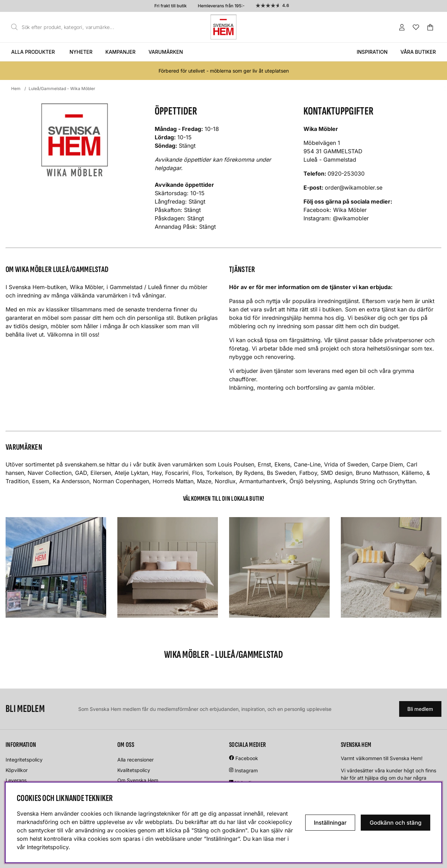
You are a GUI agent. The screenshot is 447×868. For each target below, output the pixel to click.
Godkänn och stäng (395, 823)
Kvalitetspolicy (134, 770)
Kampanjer (120, 52)
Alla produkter (33, 52)
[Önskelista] (416, 27)
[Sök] (65, 27)
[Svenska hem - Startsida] (223, 27)
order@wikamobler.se (354, 187)
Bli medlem (420, 709)
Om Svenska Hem (138, 780)
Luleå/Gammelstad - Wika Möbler (62, 89)
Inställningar (330, 823)
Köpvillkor (17, 770)
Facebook (247, 758)
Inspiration (372, 52)
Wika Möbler (350, 210)
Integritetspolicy (24, 760)
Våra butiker (418, 52)
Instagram (246, 770)
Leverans (16, 780)
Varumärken (166, 52)
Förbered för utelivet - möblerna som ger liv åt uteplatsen (224, 71)
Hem (16, 89)
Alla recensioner (135, 760)
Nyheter (81, 52)
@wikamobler (352, 218)
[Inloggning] (402, 27)
